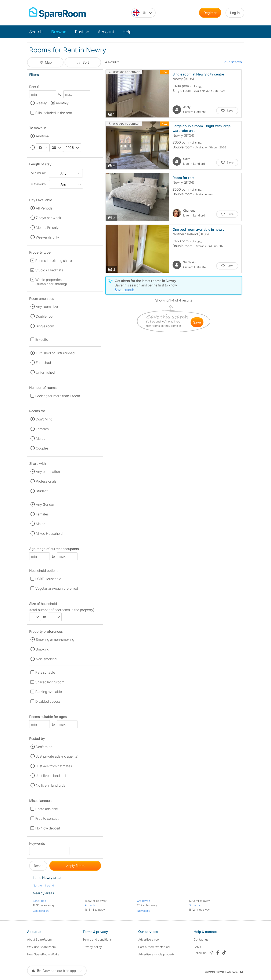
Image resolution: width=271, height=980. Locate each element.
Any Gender (45, 504)
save (197, 322)
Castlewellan (41, 911)
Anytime (42, 136)
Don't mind (44, 747)
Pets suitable (45, 672)
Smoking (42, 649)
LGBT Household (48, 579)
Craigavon (144, 901)
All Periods (44, 208)
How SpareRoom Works (43, 954)
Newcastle (144, 911)
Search (36, 32)
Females (42, 429)
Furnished (43, 363)
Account (106, 32)
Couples (42, 448)
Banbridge (39, 901)
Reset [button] (38, 866)
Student (42, 491)
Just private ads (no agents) (57, 756)
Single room (45, 326)
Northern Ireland (43, 885)
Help (127, 32)
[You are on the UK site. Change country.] (143, 13)
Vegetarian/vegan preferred (57, 588)
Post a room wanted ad (154, 947)
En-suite (42, 339)
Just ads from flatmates (54, 766)
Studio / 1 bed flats (49, 270)
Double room (46, 316)
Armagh (90, 905)
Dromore (194, 905)
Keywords (37, 844)
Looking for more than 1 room (58, 396)
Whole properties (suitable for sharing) (51, 282)
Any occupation (48, 472)
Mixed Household (49, 533)
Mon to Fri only (47, 228)
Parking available (49, 692)
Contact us (201, 939)
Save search (232, 62)
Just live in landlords (52, 776)
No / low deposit (48, 828)
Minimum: (38, 173)
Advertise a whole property (156, 954)
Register (210, 13)
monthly (62, 103)
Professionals (46, 481)
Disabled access (48, 701)
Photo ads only (47, 809)
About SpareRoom (39, 939)
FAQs (197, 947)
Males (40, 438)
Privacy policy (92, 947)
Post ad (82, 32)
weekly (41, 103)
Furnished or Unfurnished (55, 353)
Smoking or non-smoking (55, 639)
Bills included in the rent (54, 113)
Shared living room (50, 682)
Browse (59, 32)
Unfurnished (45, 372)
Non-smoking (46, 659)
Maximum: (39, 184)
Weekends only (47, 237)
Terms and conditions (97, 939)
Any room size (47, 307)
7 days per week (48, 218)
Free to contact (47, 818)
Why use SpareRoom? (42, 947)
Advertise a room (150, 939)
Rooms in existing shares (54, 261)
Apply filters (75, 866)
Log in (235, 13)
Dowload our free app (57, 971)
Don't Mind (44, 419)
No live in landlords (50, 785)
